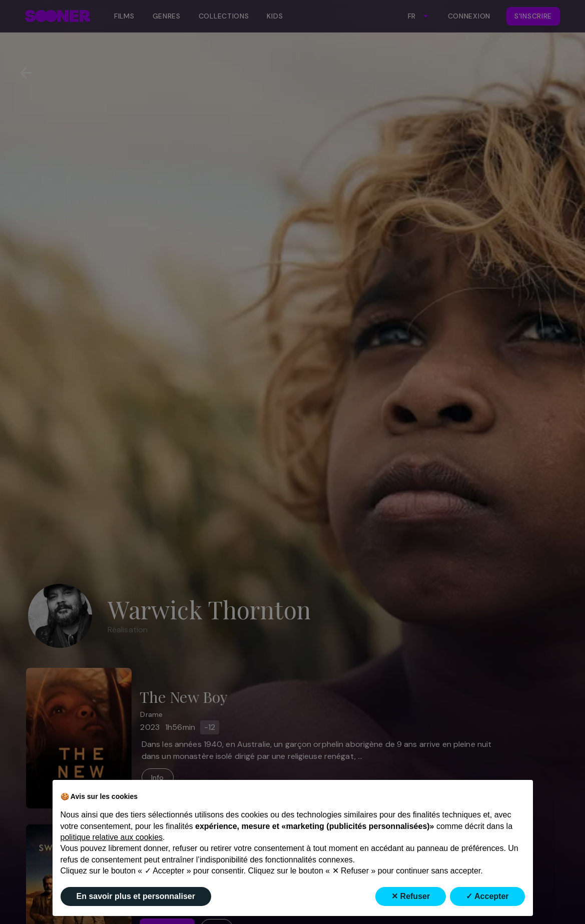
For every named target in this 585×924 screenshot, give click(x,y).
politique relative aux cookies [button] (112, 837)
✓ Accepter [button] (487, 896)
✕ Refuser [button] (411, 896)
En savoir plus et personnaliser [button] (136, 896)
